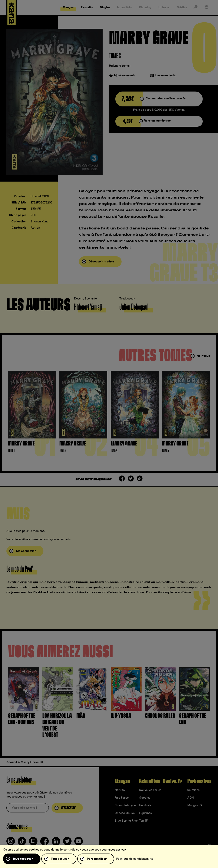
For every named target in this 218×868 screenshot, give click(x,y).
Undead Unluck (125, 813)
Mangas (122, 781)
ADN (191, 798)
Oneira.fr (172, 781)
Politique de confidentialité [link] (135, 859)
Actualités (150, 781)
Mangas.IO (195, 805)
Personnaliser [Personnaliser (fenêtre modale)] (97, 859)
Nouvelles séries (150, 790)
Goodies (145, 798)
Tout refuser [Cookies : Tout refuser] (60, 859)
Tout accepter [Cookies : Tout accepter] (23, 859)
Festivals (145, 805)
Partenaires (199, 781)
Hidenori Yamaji (120, 66)
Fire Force (122, 798)
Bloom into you (125, 805)
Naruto (120, 790)
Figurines (145, 813)
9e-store (193, 790)
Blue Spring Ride (126, 821)
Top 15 (143, 821)
